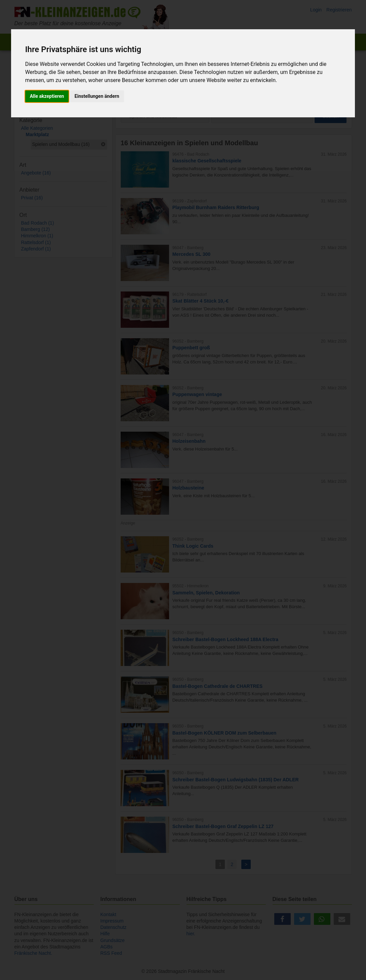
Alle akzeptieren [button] (47, 96)
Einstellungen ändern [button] (97, 96)
